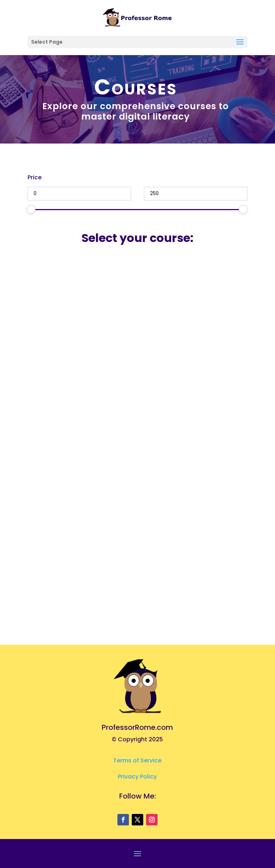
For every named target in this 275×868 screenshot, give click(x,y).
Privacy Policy (137, 777)
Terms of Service (137, 760)
